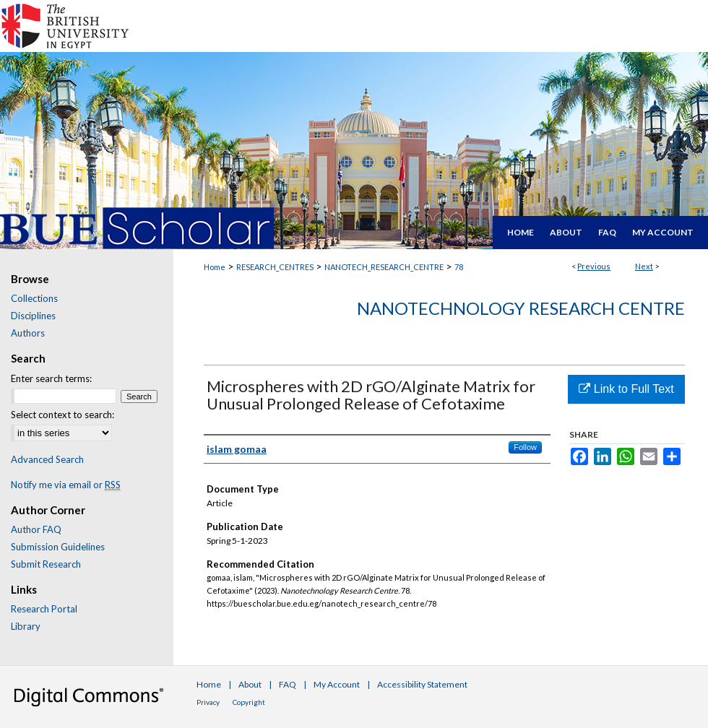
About (250, 684)
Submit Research (46, 564)
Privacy (208, 702)
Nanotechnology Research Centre (521, 308)
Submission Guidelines (58, 547)
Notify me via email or (66, 485)
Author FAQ (36, 529)
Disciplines (33, 316)
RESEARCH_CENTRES (275, 267)
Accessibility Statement (422, 684)
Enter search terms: (51, 378)
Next (644, 266)
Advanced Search (47, 459)
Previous (594, 266)
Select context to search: (62, 415)
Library (26, 626)
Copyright (249, 702)
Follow (525, 447)
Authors (28, 333)
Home (215, 267)
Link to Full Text (626, 389)
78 (459, 267)
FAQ (288, 684)
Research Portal (44, 609)
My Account (337, 684)
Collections (34, 298)
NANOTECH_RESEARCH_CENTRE (384, 267)
